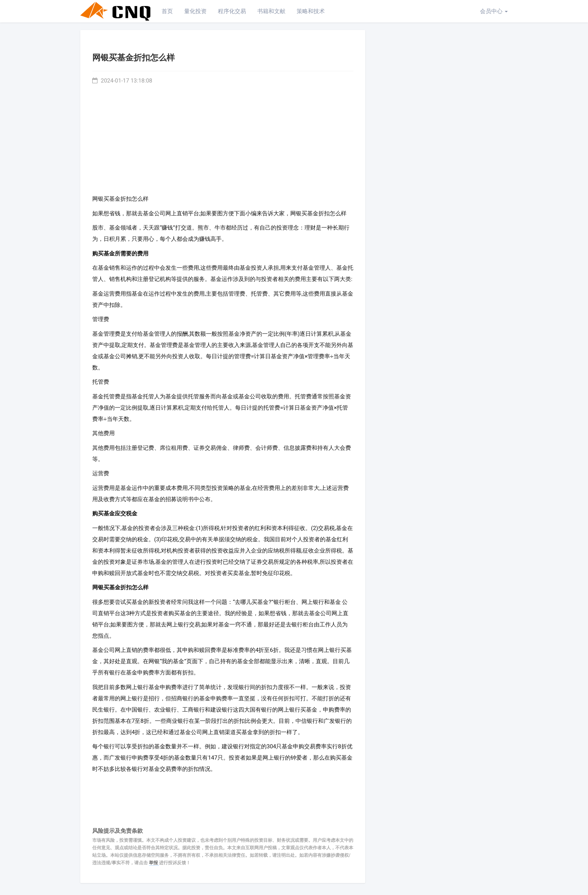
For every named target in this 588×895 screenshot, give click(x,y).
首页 (167, 11)
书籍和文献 (271, 11)
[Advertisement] (223, 138)
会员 (494, 11)
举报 (154, 863)
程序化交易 (232, 11)
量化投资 (195, 11)
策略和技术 (311, 11)
